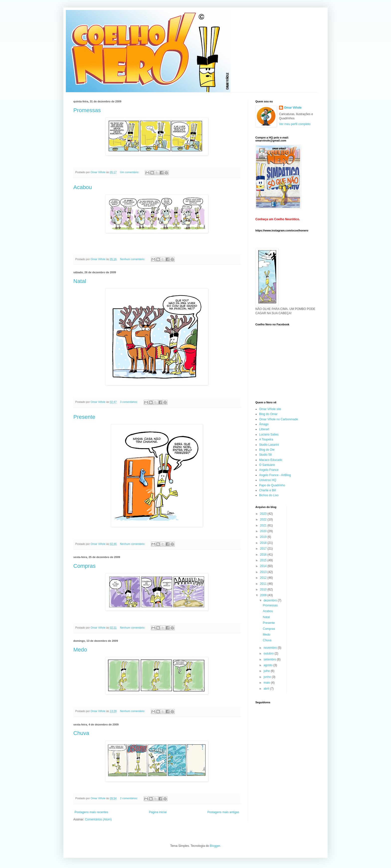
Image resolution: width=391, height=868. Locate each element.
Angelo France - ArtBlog (275, 475)
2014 (264, 566)
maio (267, 683)
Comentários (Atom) (98, 819)
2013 (264, 572)
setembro (270, 659)
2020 (264, 531)
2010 (264, 589)
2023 (264, 514)
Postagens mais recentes (91, 812)
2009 (264, 595)
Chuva (81, 733)
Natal (80, 281)
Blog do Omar (268, 414)
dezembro (271, 600)
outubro (269, 653)
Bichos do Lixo (269, 495)
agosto (268, 665)
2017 (264, 549)
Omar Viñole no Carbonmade (279, 419)
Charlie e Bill (267, 490)
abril (267, 689)
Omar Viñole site (270, 409)
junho (268, 677)
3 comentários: (129, 402)
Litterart (264, 429)
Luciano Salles (269, 434)
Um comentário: (130, 172)
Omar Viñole (293, 108)
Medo (80, 650)
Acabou (83, 187)
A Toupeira (266, 439)
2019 (264, 537)
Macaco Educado (271, 460)
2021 (264, 525)
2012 (264, 578)
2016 (264, 555)
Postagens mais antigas (223, 812)
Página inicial (158, 812)
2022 (264, 519)
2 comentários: (129, 798)
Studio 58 (265, 455)
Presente (84, 417)
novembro (271, 648)
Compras (84, 566)
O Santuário (267, 465)
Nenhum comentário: (133, 259)
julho (267, 671)
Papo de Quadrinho (272, 485)
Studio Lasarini (269, 445)
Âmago (264, 424)
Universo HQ (268, 480)
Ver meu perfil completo (295, 124)
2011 (264, 584)
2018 (264, 543)
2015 (264, 560)
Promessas (87, 110)
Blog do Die (267, 450)
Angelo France (269, 470)
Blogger (215, 846)
